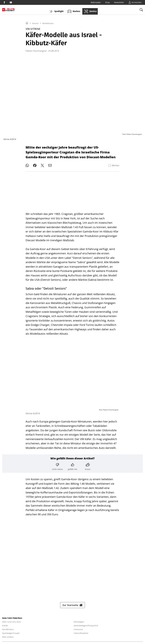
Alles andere (8, 558)
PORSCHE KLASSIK (122, 627)
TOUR (79, 627)
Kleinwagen (79, 543)
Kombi (5, 547)
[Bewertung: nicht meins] (57, 464)
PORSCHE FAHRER (10, 631)
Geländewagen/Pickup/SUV (86, 547)
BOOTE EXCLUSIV (52, 627)
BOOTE (38, 627)
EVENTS (24, 631)
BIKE (71, 627)
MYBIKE (88, 627)
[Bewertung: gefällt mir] (73, 464)
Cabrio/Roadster (81, 554)
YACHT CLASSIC (25, 627)
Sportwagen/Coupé (11, 554)
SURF (64, 627)
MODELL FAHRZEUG (103, 627)
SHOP (5, 627)
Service (35, 57)
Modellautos (48, 57)
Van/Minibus (8, 550)
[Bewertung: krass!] (88, 464)
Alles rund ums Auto (11, 543)
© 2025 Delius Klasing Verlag (15, 638)
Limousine (78, 550)
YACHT (13, 627)
